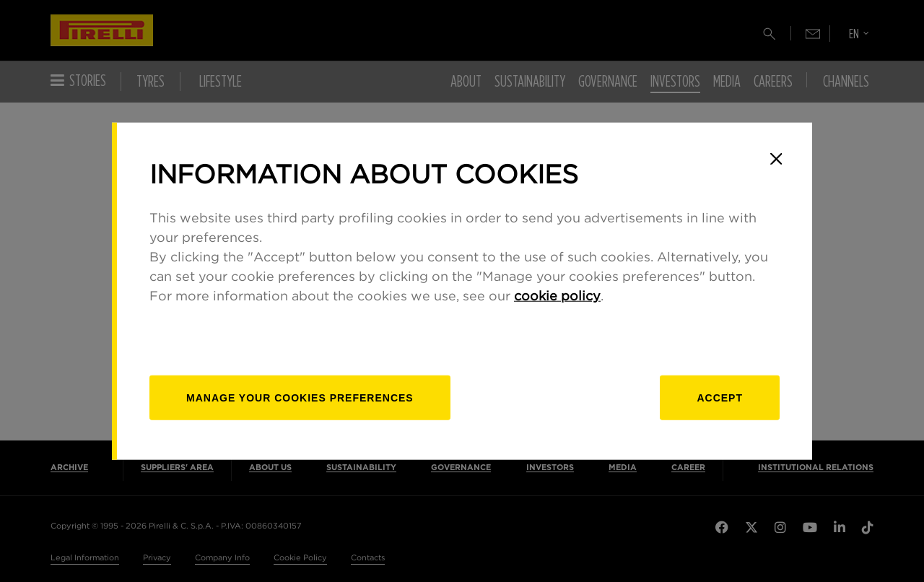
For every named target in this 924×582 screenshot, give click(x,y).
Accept (720, 397)
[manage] (300, 397)
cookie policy (557, 296)
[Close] (776, 159)
